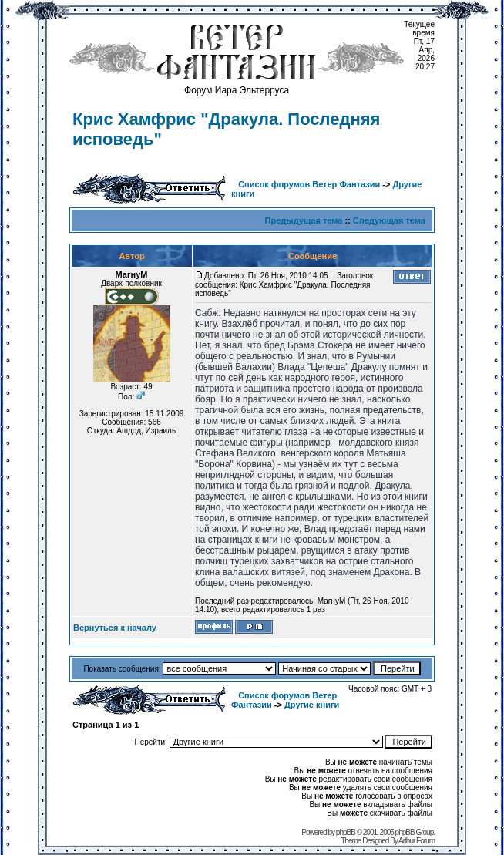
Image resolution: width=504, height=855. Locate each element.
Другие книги (312, 705)
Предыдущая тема (304, 220)
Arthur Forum (417, 841)
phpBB (346, 832)
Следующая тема (389, 220)
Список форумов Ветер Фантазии (309, 184)
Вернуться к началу (115, 628)
